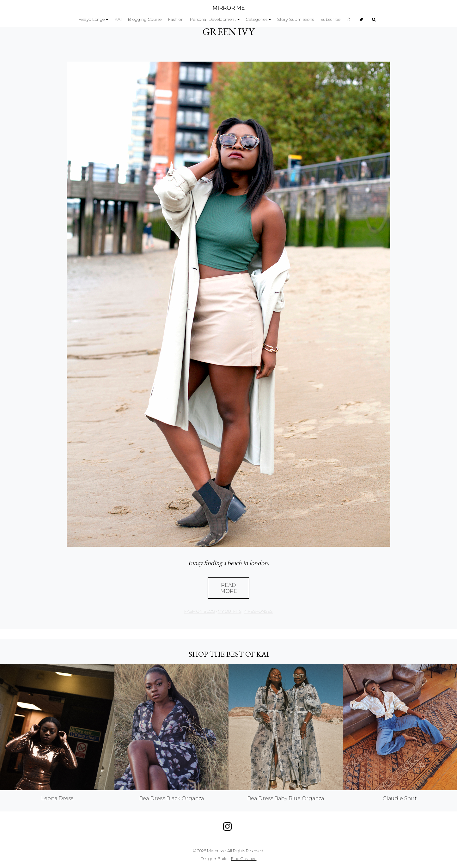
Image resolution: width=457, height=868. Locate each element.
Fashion (176, 19)
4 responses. (259, 611)
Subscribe (331, 19)
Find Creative (244, 859)
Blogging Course (145, 19)
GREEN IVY (228, 32)
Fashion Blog (200, 611)
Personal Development (213, 19)
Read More (229, 588)
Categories (257, 19)
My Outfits (230, 611)
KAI (118, 19)
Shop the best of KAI (229, 654)
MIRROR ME (228, 8)
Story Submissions (296, 19)
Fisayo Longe (92, 19)
